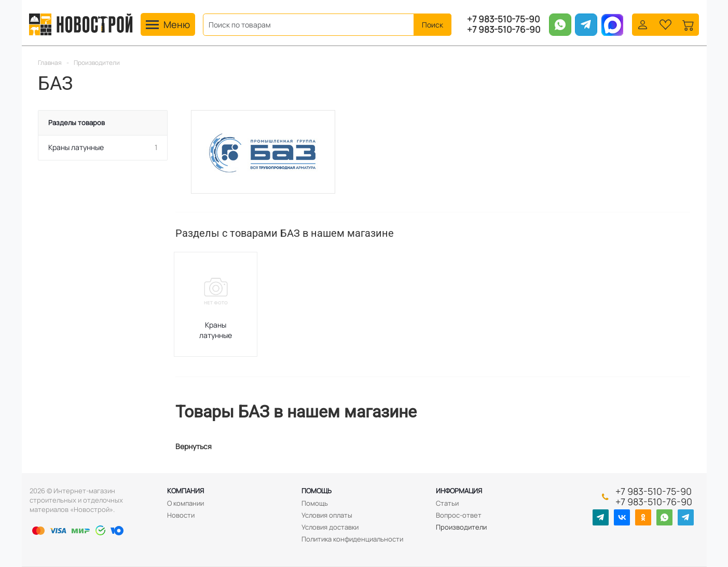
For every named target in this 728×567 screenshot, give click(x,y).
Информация (459, 491)
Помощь (317, 491)
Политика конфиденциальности (352, 539)
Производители (461, 527)
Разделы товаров (77, 123)
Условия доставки (330, 527)
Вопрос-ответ (459, 515)
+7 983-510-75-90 (503, 19)
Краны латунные (216, 330)
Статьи (447, 503)
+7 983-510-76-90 (504, 30)
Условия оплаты (327, 515)
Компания (186, 491)
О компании (186, 503)
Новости (181, 515)
